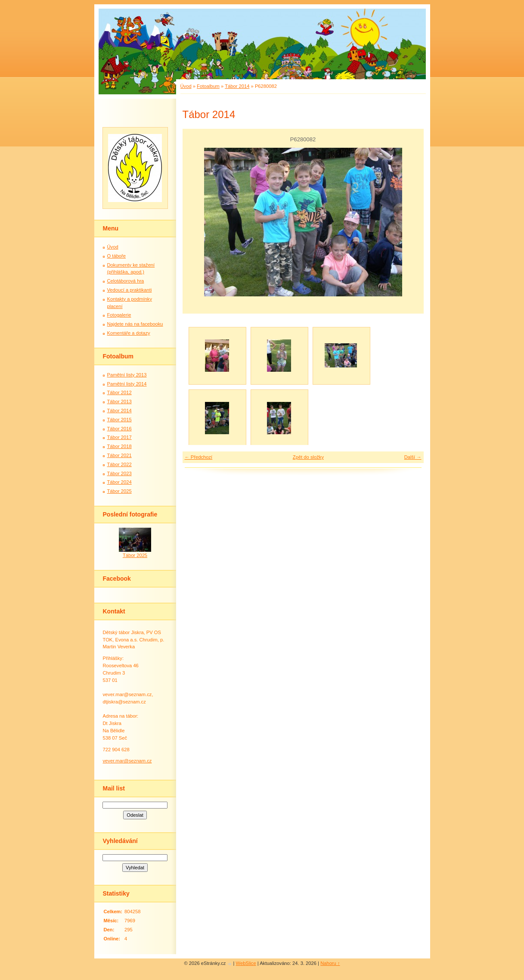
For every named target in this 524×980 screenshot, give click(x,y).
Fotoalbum (208, 86)
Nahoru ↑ (330, 963)
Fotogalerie (119, 315)
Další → (413, 457)
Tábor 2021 (119, 455)
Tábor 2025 (119, 491)
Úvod (186, 86)
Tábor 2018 (119, 446)
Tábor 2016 (119, 429)
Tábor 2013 (119, 401)
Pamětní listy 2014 (127, 384)
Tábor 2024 (119, 482)
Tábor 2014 (237, 86)
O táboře (117, 256)
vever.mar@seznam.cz (127, 761)
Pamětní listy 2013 (127, 375)
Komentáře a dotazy (129, 333)
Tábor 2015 (119, 420)
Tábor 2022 (119, 464)
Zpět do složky (308, 457)
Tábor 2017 (119, 437)
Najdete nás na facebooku (135, 324)
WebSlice (246, 963)
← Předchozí (199, 457)
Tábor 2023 (119, 473)
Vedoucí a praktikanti (130, 290)
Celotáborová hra (126, 281)
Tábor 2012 (119, 392)
